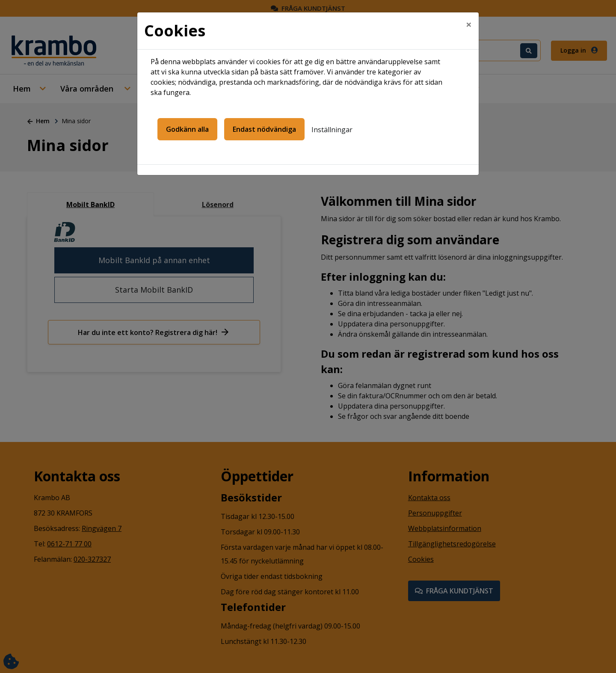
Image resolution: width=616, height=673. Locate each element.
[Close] (469, 24)
